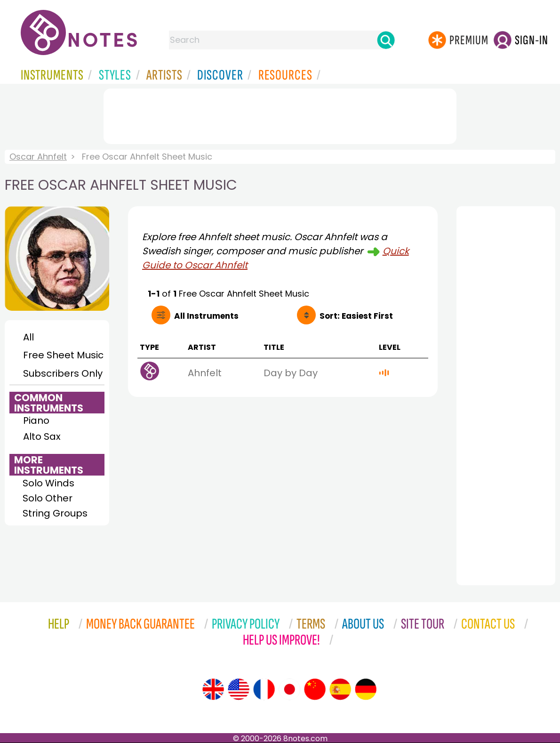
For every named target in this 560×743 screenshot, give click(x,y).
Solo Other (48, 498)
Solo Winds (48, 483)
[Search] (386, 40)
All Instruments (206, 316)
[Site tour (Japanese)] (289, 689)
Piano (36, 420)
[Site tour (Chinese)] (315, 689)
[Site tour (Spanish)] (340, 689)
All (28, 337)
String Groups (55, 513)
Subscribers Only (63, 373)
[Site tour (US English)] (239, 689)
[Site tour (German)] (366, 689)
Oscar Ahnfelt (38, 157)
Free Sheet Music (63, 355)
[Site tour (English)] (213, 689)
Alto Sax (42, 436)
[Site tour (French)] (264, 689)
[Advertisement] (280, 114)
